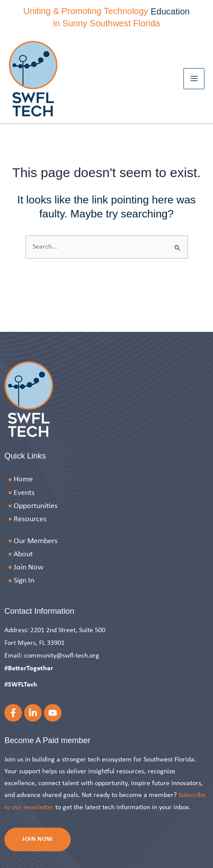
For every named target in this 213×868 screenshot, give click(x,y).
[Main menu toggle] (194, 79)
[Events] (106, 493)
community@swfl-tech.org (62, 656)
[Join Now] (106, 567)
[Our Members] (106, 541)
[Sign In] (106, 581)
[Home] (106, 479)
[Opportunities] (106, 506)
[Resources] (106, 519)
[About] (106, 554)
